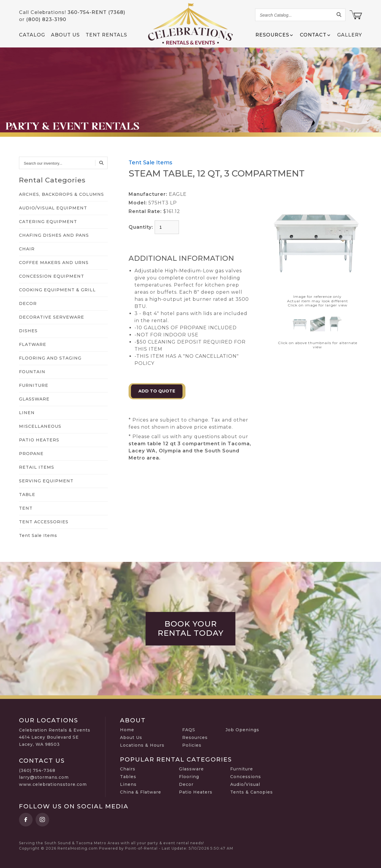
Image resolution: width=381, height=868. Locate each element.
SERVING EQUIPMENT (46, 481)
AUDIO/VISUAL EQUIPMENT (53, 208)
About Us (65, 35)
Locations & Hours (142, 745)
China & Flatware (141, 792)
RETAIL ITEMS (37, 467)
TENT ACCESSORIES (44, 522)
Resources (195, 737)
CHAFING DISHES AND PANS (54, 235)
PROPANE (31, 454)
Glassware (191, 769)
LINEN (27, 413)
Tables (128, 777)
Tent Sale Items (38, 535)
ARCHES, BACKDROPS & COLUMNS (61, 194)
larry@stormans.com (44, 777)
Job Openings (242, 730)
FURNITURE (34, 385)
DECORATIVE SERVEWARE (52, 317)
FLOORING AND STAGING (50, 358)
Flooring (189, 777)
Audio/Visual (245, 784)
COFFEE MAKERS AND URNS (54, 263)
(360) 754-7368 (37, 770)
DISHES (28, 331)
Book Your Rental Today (191, 629)
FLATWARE (33, 344)
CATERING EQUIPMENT (48, 222)
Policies (192, 745)
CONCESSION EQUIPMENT (52, 276)
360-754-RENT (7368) (96, 12)
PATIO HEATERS (39, 440)
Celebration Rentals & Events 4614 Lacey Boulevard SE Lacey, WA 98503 (55, 737)
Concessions (246, 777)
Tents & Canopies (252, 792)
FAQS (189, 730)
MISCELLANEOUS (40, 426)
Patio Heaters (196, 792)
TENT (26, 508)
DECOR (28, 303)
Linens (128, 784)
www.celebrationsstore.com (53, 784)
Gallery (350, 35)
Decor (186, 784)
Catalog (32, 35)
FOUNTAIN (32, 372)
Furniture (242, 769)
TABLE (27, 495)
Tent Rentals (106, 35)
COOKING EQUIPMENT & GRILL (57, 290)
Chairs (128, 769)
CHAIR (27, 249)
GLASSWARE (34, 399)
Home (127, 730)
